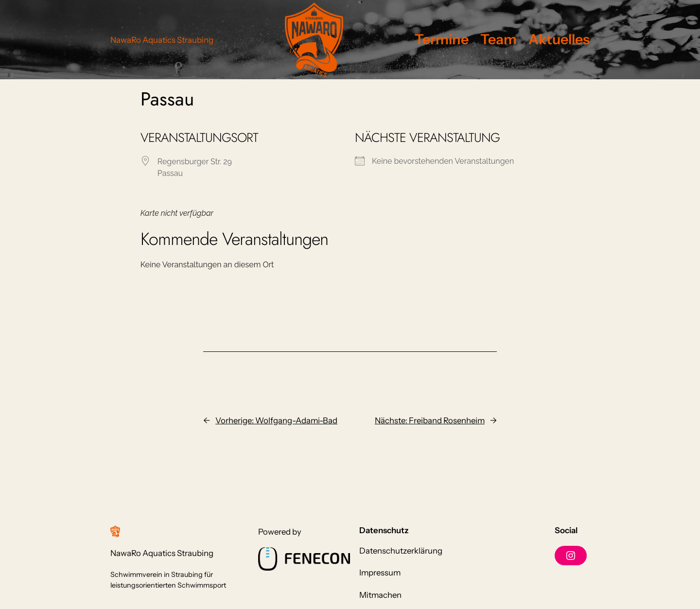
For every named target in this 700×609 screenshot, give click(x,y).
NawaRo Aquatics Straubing (162, 40)
